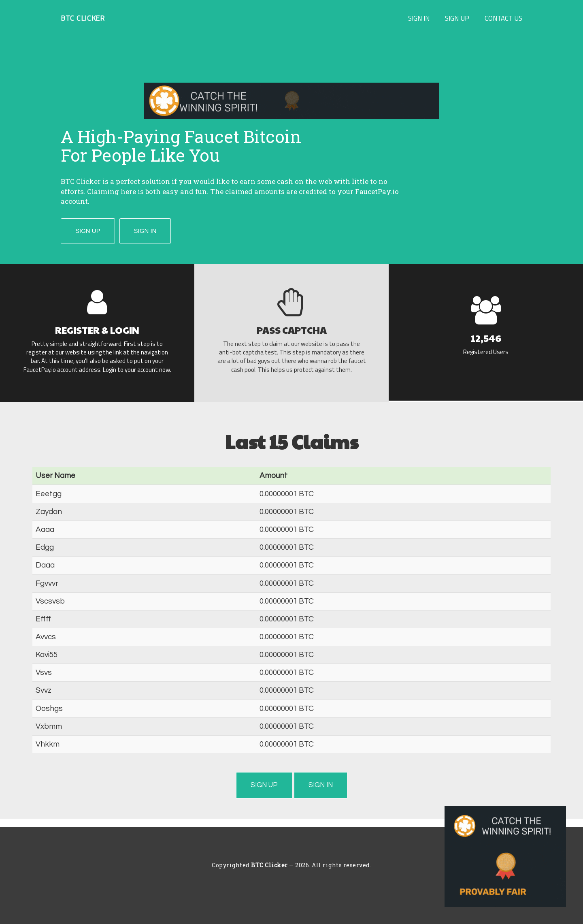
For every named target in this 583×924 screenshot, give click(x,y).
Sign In (419, 18)
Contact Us (503, 18)
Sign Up (457, 18)
